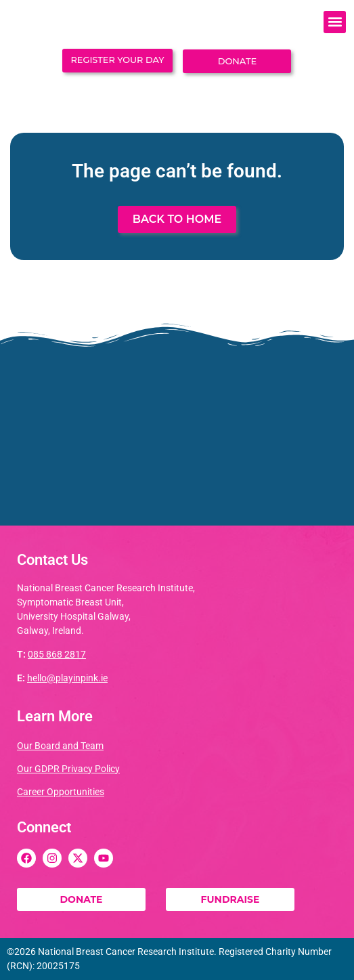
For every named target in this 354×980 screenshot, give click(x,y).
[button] (335, 22)
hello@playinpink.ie (67, 678)
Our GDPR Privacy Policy (68, 769)
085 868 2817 (57, 654)
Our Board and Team (60, 746)
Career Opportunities (61, 792)
